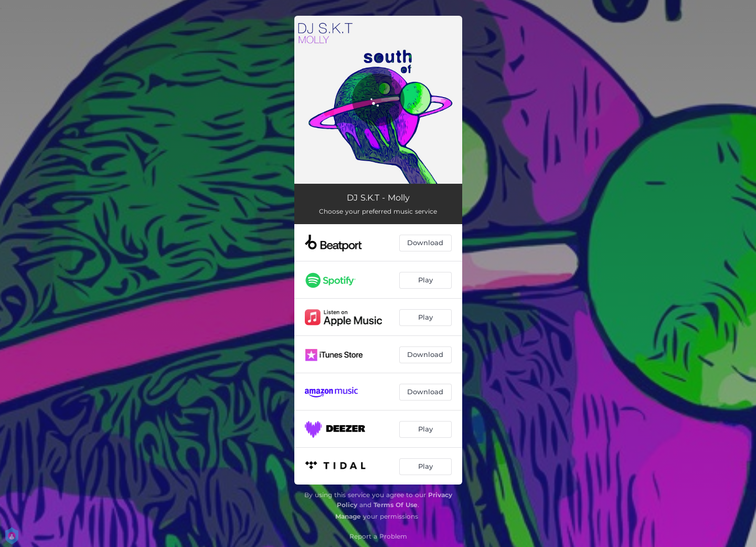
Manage (348, 516)
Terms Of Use (396, 505)
